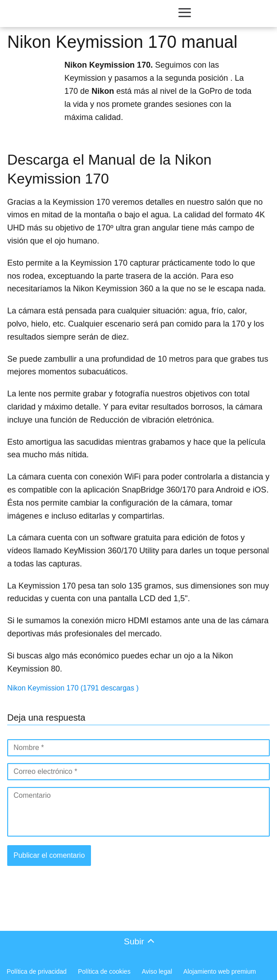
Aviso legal (157, 971)
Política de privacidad (37, 971)
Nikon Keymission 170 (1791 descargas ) (73, 688)
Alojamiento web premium (220, 971)
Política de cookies (104, 971)
